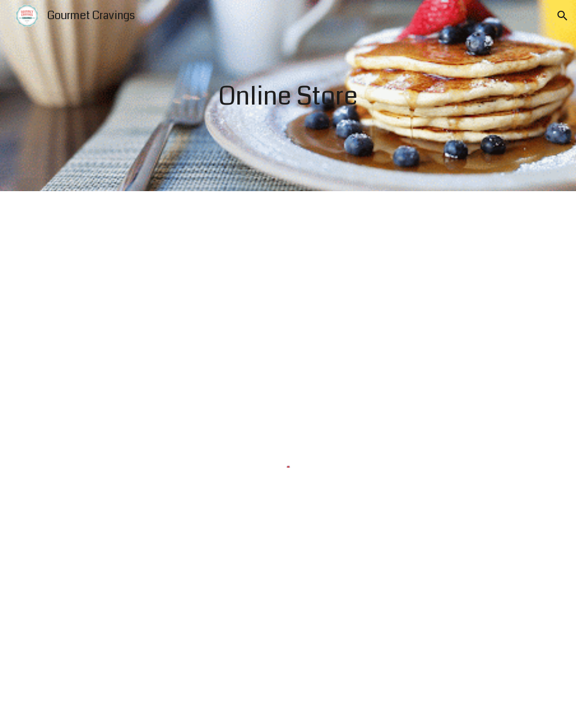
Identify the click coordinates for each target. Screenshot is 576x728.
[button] (562, 16)
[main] (288, 96)
